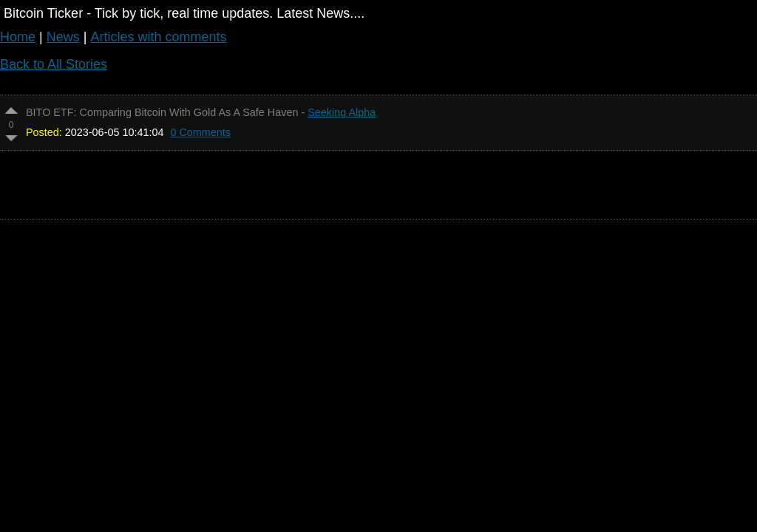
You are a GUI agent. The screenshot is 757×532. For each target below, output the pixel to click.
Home (18, 37)
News (63, 37)
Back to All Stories (54, 64)
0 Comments (200, 132)
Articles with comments (158, 37)
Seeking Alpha (342, 112)
